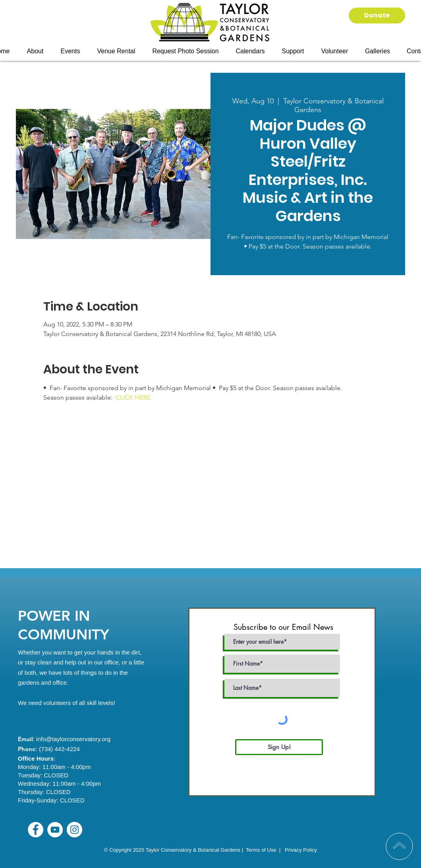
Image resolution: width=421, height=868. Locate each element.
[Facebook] (36, 830)
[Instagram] (74, 830)
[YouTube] (55, 830)
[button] (70, 51)
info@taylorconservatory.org (73, 739)
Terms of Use (261, 850)
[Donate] (377, 16)
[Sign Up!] (279, 747)
